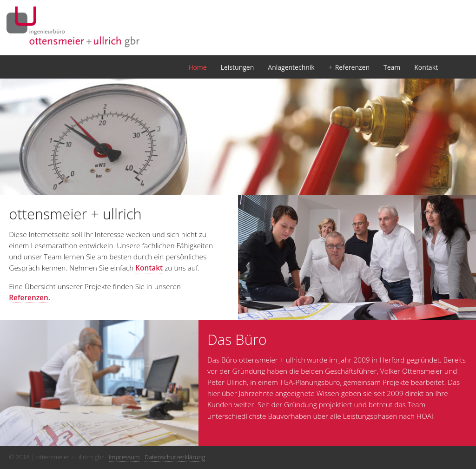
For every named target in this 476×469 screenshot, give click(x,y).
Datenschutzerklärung (175, 457)
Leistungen (238, 67)
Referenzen (352, 67)
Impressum (124, 457)
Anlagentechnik (291, 67)
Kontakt (426, 67)
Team (392, 67)
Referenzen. (30, 298)
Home (198, 67)
